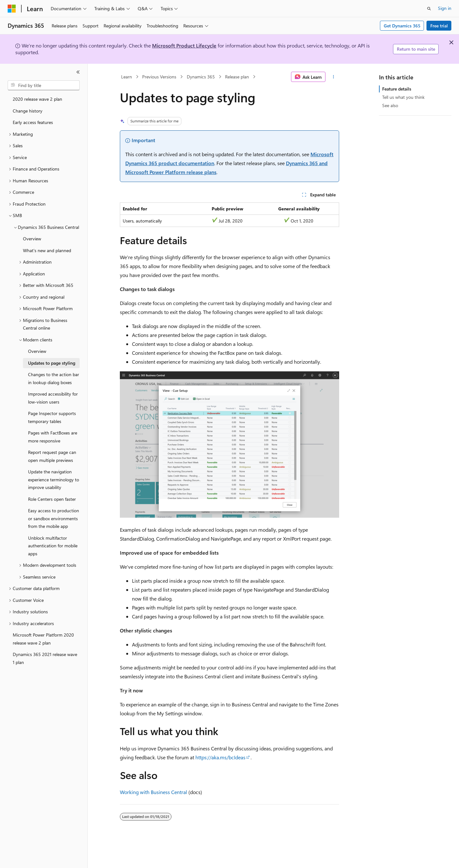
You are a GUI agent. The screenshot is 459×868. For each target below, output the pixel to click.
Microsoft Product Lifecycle (184, 45)
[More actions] (334, 77)
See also (390, 105)
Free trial (439, 26)
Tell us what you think (403, 97)
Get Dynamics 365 (402, 26)
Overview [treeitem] (32, 239)
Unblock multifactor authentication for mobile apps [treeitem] (53, 546)
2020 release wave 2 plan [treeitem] (37, 99)
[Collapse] (78, 72)
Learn (127, 77)
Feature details (397, 89)
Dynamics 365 (201, 77)
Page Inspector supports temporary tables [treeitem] (52, 417)
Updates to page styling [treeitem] (52, 363)
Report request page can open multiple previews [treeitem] (52, 456)
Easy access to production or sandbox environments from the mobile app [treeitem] (54, 518)
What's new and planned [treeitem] (47, 250)
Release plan (237, 77)
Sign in (445, 8)
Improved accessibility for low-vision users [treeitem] (53, 398)
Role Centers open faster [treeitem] (52, 499)
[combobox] (44, 85)
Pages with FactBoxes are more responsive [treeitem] (53, 437)
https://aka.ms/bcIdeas (220, 757)
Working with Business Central (153, 792)
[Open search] (429, 9)
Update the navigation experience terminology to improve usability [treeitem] (54, 479)
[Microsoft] (12, 9)
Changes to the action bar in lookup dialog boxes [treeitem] (54, 378)
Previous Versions (159, 77)
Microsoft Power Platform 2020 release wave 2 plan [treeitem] (43, 639)
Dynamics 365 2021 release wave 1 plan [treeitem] (45, 658)
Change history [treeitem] (28, 111)
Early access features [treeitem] (33, 122)
